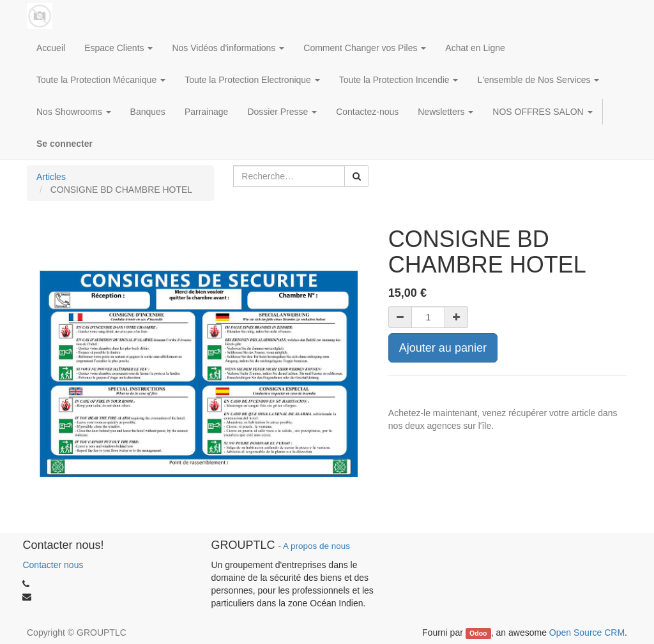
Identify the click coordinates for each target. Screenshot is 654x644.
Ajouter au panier (443, 348)
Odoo (478, 633)
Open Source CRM (587, 633)
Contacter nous (53, 565)
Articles (51, 177)
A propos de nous (316, 546)
